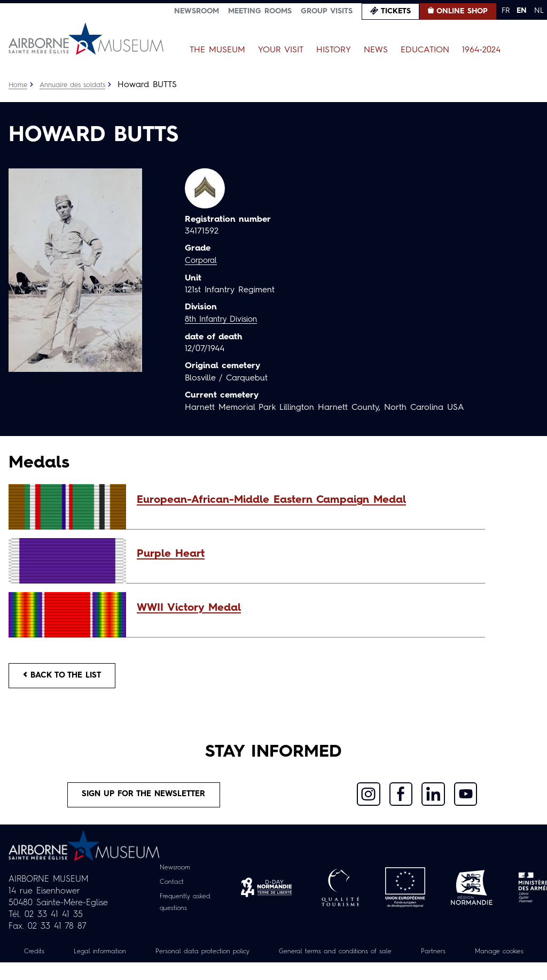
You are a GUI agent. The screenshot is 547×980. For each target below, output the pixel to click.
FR (506, 11)
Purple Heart (171, 554)
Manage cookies (273, 969)
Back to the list (67, 677)
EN (522, 11)
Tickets (396, 11)
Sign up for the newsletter (144, 799)
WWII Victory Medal (189, 608)
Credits (52, 957)
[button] (306, 500)
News (376, 50)
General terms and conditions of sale (385, 957)
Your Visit (281, 50)
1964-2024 (481, 50)
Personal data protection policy (236, 957)
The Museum (217, 50)
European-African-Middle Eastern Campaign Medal (271, 500)
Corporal (202, 261)
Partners (493, 957)
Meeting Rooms (260, 11)
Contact (170, 888)
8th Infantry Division (224, 319)
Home (19, 85)
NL (539, 11)
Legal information (123, 957)
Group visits (327, 11)
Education (425, 50)
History (334, 50)
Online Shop (462, 11)
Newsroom (197, 11)
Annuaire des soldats (78, 85)
